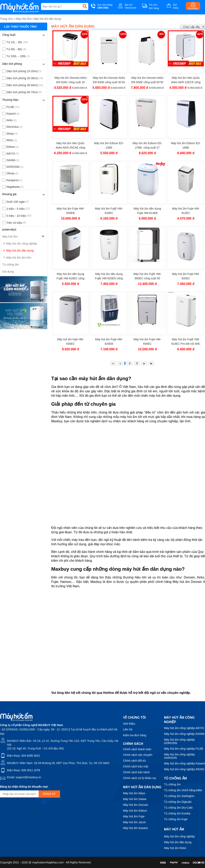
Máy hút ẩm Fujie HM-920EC (186, 276)
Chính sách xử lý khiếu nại (139, 778)
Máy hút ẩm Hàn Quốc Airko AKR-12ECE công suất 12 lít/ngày (186, 80)
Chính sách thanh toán (137, 749)
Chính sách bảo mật (136, 766)
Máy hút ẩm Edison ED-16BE (186, 145)
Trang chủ (6, 19)
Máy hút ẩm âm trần (17, 258)
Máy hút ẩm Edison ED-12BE (109, 145)
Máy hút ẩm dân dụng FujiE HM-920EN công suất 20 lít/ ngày (109, 276)
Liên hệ (128, 729)
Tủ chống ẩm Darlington (179, 796)
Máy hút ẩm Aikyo (134, 793)
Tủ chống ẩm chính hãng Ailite (183, 790)
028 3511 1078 (31, 770)
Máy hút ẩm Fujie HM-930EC (147, 342)
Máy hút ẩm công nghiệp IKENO (184, 769)
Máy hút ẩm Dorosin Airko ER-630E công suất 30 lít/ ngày (109, 80)
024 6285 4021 (31, 756)
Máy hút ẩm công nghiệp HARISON (179, 756)
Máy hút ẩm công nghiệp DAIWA (184, 734)
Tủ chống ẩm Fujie (176, 819)
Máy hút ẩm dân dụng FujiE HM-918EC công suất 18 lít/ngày (70, 276)
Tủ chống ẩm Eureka (177, 813)
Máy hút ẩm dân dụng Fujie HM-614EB (147, 211)
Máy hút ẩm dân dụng (47, 19)
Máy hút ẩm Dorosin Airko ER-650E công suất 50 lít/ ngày (147, 80)
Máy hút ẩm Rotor (175, 848)
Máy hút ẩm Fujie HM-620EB (109, 342)
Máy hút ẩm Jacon (134, 822)
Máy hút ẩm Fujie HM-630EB (70, 211)
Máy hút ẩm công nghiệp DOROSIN (179, 741)
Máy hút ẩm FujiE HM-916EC (109, 211)
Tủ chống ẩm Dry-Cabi (178, 808)
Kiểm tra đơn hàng (135, 735)
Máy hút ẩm (174, 829)
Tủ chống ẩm (11, 265)
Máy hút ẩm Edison (135, 811)
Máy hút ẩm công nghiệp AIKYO (184, 728)
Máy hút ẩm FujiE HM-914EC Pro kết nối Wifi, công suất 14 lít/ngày (186, 342)
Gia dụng (8, 272)
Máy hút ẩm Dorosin (135, 805)
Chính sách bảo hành (136, 772)
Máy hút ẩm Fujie (134, 816)
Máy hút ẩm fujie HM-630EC (70, 342)
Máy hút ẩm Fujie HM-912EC (186, 211)
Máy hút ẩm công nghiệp (20, 244)
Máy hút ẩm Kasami (135, 828)
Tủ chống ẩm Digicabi (178, 802)
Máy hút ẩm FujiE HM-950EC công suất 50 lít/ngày (147, 276)
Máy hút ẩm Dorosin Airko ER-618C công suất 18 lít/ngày (71, 80)
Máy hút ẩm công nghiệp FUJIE (184, 749)
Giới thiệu (129, 724)
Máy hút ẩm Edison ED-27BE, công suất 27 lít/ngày (147, 145)
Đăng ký (49, 794)
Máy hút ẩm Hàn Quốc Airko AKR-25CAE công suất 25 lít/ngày (70, 145)
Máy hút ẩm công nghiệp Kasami (184, 763)
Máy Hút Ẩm (24, 19)
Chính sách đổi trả (134, 761)
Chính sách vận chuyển (138, 755)
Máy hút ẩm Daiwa (135, 799)
